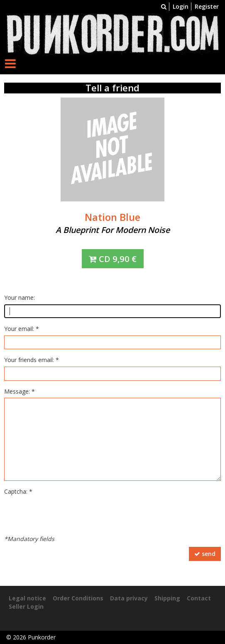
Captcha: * (18, 491)
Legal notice (27, 598)
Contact (199, 598)
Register (207, 6)
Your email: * (22, 329)
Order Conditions (78, 598)
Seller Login (26, 606)
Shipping (167, 598)
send (205, 554)
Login (181, 6)
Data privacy (129, 598)
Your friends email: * (32, 360)
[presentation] (67, 514)
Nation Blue (112, 217)
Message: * (20, 391)
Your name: (20, 298)
